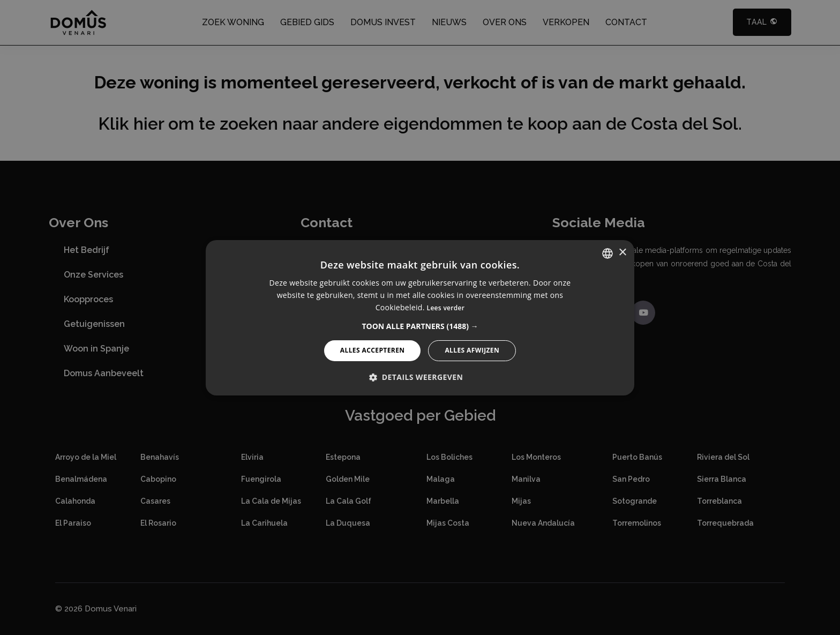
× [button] (622, 253)
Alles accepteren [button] (373, 350)
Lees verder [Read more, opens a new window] (446, 308)
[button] (420, 326)
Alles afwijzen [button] (472, 350)
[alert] (420, 317)
